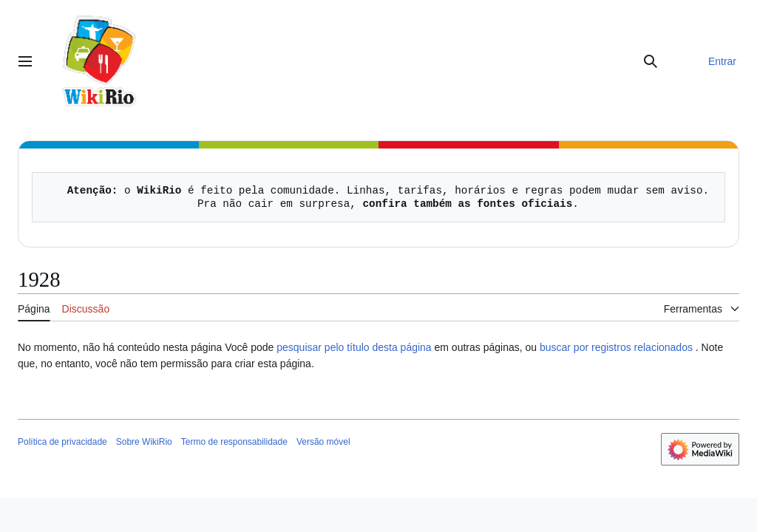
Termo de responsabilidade (234, 442)
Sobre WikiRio (144, 442)
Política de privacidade (62, 442)
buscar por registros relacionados (616, 347)
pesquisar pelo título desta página (354, 347)
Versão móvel (323, 442)
